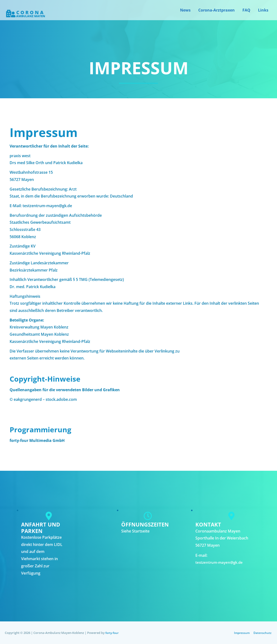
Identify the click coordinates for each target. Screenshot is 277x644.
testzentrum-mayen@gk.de (220, 562)
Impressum (242, 633)
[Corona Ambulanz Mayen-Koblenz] (25, 15)
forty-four (113, 633)
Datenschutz (263, 633)
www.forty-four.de (27, 448)
